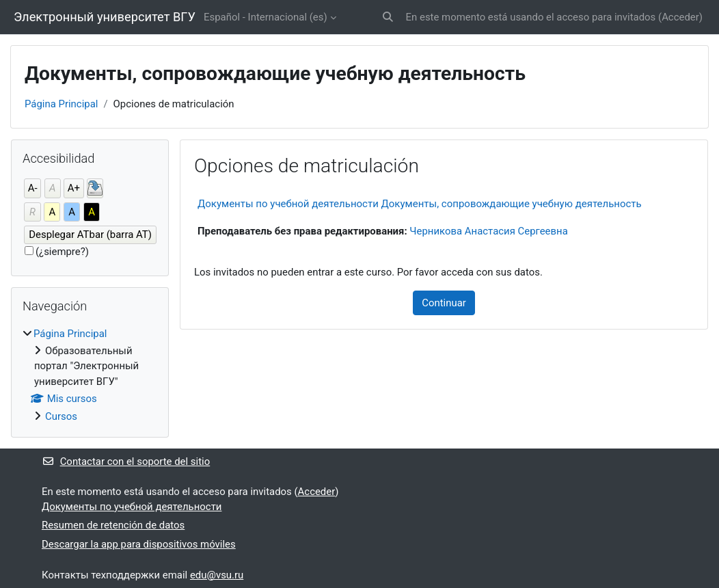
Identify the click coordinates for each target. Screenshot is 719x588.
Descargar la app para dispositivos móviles (139, 544)
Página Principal (61, 104)
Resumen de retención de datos (113, 525)
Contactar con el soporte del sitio (126, 462)
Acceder (680, 17)
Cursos (61, 416)
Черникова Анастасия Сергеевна (488, 231)
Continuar (444, 303)
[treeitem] (90, 375)
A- (33, 188)
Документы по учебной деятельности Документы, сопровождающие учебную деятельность (420, 204)
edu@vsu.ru (217, 575)
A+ (74, 188)
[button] (388, 17)
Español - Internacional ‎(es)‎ (266, 17)
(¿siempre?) (62, 252)
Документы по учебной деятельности (132, 507)
